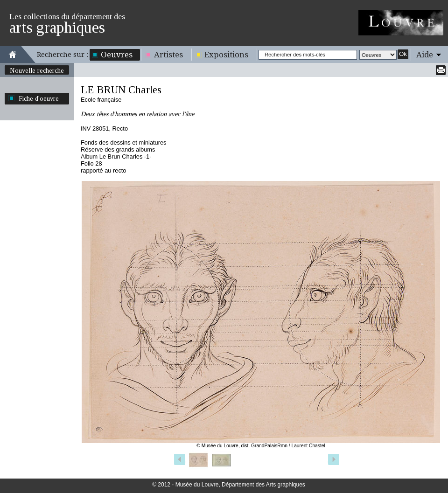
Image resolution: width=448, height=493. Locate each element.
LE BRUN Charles (121, 90)
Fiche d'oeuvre (39, 98)
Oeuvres (117, 55)
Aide (425, 55)
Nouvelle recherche (37, 70)
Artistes (168, 55)
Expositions (226, 55)
